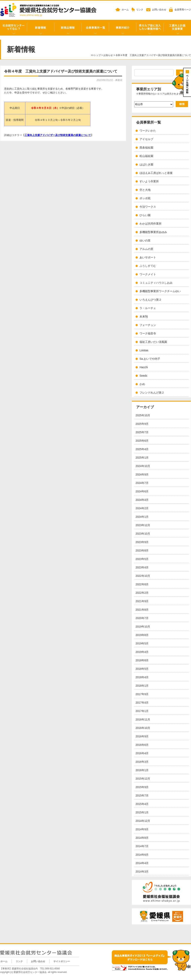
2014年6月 (142, 855)
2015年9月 (142, 787)
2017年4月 (142, 703)
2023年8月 (142, 551)
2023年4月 (142, 568)
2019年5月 (142, 644)
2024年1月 (142, 517)
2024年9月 (142, 475)
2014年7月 (142, 846)
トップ (97, 55)
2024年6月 (142, 491)
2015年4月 (142, 804)
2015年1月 (142, 813)
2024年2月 (142, 508)
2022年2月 (142, 593)
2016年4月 (142, 753)
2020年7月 (142, 618)
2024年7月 (142, 483)
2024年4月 (142, 500)
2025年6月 (142, 441)
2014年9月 (142, 829)
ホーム (125, 10)
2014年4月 (142, 863)
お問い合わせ (159, 10)
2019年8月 (142, 635)
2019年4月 (142, 652)
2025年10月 (143, 415)
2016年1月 (142, 770)
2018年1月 (142, 686)
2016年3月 (142, 762)
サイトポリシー (62, 961)
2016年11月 (143, 720)
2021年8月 (142, 610)
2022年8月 (142, 584)
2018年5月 (142, 669)
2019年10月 (143, 627)
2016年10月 (143, 728)
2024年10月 (143, 466)
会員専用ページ (183, 10)
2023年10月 (143, 534)
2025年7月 (142, 432)
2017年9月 (142, 694)
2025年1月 (142, 458)
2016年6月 (142, 745)
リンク (140, 10)
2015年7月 (142, 796)
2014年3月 (142, 872)
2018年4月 (142, 677)
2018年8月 (142, 660)
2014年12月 (143, 821)
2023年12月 (143, 525)
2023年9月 (142, 542)
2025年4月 (142, 449)
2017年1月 (142, 711)
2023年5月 (142, 559)
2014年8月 (142, 838)
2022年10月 (143, 576)
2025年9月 (142, 424)
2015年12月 (143, 779)
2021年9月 (142, 601)
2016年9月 (142, 736)
